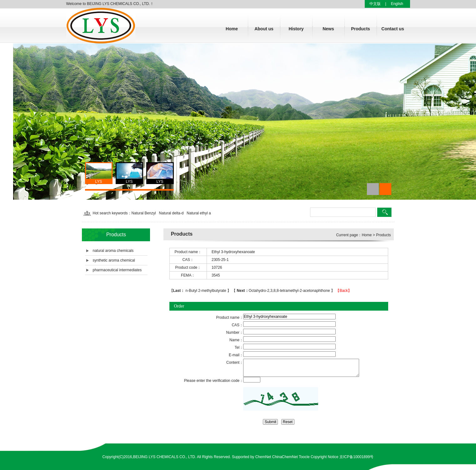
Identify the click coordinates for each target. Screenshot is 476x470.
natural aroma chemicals (113, 251)
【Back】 (344, 291)
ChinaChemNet (285, 457)
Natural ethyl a (199, 213)
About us (264, 29)
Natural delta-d (171, 213)
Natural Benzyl (144, 213)
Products (361, 29)
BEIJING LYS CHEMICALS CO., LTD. (165, 457)
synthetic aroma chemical (114, 260)
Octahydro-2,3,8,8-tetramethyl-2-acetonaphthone (283, 291)
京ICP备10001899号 (356, 457)
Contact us (393, 29)
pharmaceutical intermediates (117, 270)
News (328, 29)
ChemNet (263, 457)
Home (232, 29)
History (296, 29)
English (397, 4)
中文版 (375, 4)
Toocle (304, 457)
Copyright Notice (325, 457)
